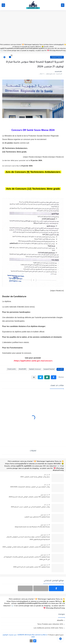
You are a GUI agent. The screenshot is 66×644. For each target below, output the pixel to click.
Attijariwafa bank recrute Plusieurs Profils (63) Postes (32, 527)
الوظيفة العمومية (57, 57)
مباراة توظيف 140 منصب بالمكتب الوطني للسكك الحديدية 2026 (29, 497)
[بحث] (3, 5)
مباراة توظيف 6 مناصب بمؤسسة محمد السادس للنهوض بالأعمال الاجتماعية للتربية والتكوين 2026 (28, 538)
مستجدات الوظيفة (35, 369)
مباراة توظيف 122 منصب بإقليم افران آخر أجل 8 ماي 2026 (32, 567)
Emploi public (12, 369)
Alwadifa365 (22, 369)
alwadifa (60, 620)
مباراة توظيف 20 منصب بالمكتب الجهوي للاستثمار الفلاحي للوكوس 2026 (26, 547)
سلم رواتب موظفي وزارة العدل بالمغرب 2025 (35, 477)
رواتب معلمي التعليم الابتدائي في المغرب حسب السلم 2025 (30, 507)
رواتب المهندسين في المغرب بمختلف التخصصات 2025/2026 (30, 487)
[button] (54, 377)
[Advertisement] (33, 28)
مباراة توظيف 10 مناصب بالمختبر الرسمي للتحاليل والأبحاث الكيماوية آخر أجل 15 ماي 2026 (27, 558)
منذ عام (46, 475)
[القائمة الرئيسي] (63, 5)
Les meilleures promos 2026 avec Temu (48, 628)
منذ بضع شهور (44, 495)
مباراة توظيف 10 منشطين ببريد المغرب (37, 517)
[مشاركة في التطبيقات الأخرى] (34, 377)
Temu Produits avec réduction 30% (50, 624)
